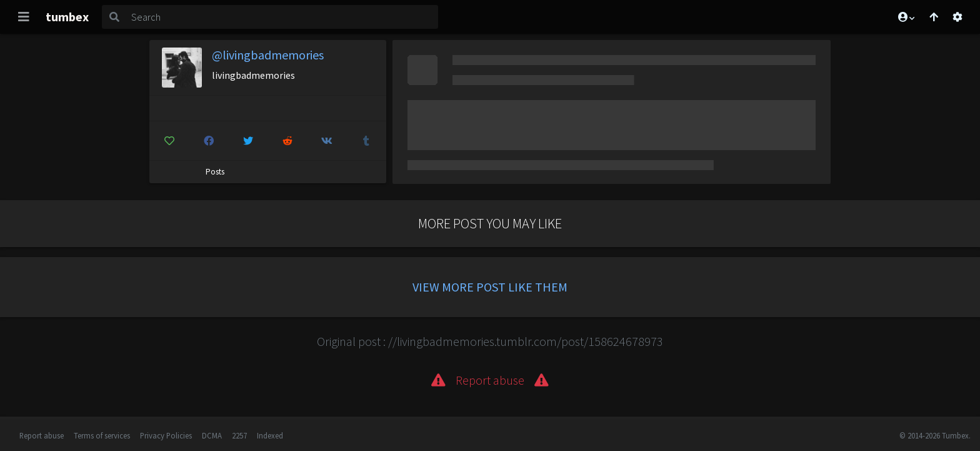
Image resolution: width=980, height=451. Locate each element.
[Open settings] (957, 17)
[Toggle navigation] (24, 17)
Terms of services (102, 435)
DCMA (212, 435)
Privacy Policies (166, 435)
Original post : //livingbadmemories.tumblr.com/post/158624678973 (490, 341)
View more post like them (490, 287)
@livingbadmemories (268, 55)
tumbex (67, 17)
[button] (906, 17)
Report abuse (42, 435)
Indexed (270, 435)
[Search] (282, 17)
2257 (239, 435)
